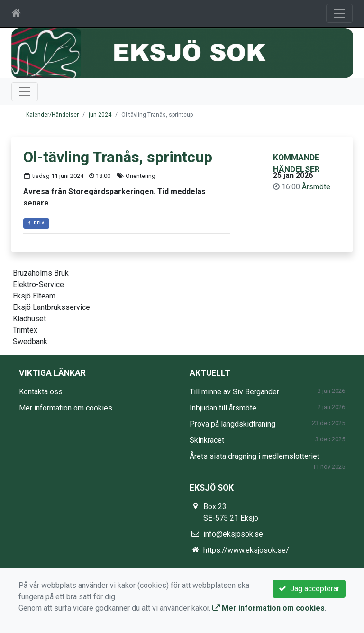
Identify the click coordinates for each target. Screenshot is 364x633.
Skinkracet (207, 440)
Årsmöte (316, 187)
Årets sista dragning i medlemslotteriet (255, 456)
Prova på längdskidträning (232, 424)
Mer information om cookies (66, 408)
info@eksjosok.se (233, 534)
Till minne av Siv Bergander (234, 392)
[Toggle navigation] (339, 13)
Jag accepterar (309, 589)
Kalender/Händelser (52, 115)
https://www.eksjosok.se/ (246, 550)
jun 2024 (100, 115)
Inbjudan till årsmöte (223, 408)
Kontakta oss (41, 392)
